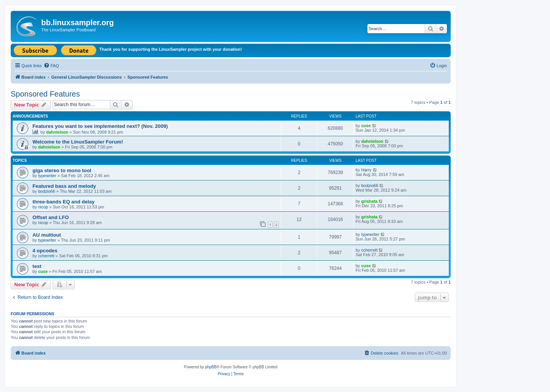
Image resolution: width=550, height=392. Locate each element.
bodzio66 (47, 191)
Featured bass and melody (64, 186)
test (37, 266)
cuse (366, 126)
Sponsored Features (45, 94)
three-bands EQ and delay (64, 202)
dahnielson (57, 132)
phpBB (211, 367)
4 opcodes (45, 251)
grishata (370, 201)
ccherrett (46, 256)
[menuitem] (51, 66)
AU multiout (47, 235)
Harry (366, 170)
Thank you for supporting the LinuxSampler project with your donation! (171, 49)
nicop (43, 207)
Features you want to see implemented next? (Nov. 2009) (100, 126)
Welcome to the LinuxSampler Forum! (78, 142)
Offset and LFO (51, 217)
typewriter (47, 176)
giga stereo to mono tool (62, 170)
